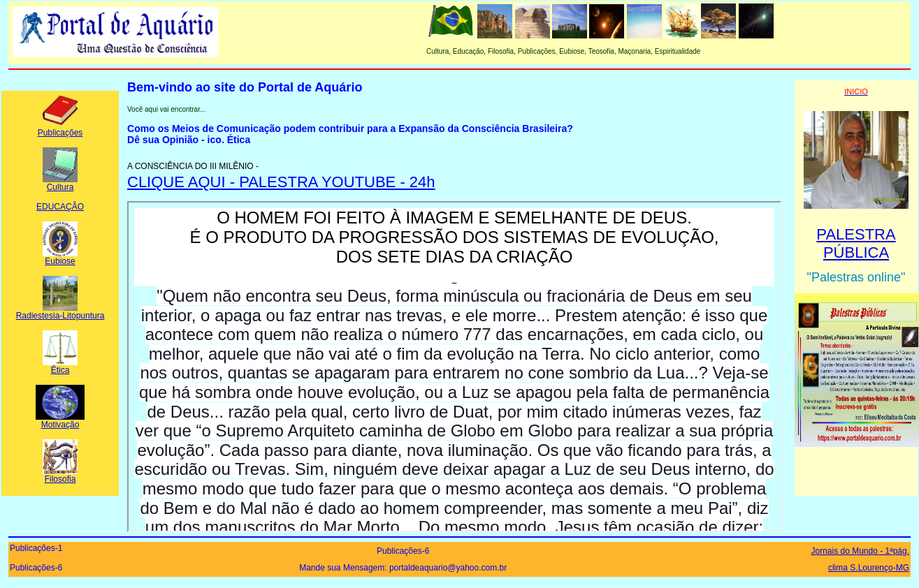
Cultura (60, 183)
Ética (60, 366)
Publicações (60, 129)
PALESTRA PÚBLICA (856, 243)
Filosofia (60, 475)
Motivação (60, 421)
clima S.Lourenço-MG (869, 568)
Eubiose (60, 257)
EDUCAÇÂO (60, 207)
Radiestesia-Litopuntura (60, 312)
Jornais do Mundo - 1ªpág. (860, 551)
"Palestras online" (856, 277)
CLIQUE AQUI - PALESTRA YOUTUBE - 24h (281, 182)
